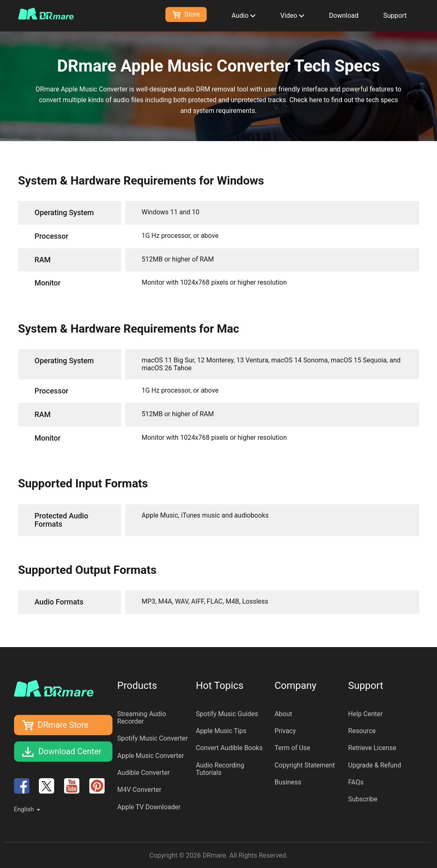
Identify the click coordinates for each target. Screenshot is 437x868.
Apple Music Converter (151, 756)
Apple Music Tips (221, 731)
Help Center (365, 714)
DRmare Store (63, 725)
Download (344, 16)
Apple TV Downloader (149, 807)
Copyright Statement (305, 765)
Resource (362, 731)
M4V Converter (140, 790)
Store (186, 14)
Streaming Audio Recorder (142, 718)
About (283, 714)
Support (395, 16)
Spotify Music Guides (227, 714)
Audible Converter (144, 773)
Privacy (285, 731)
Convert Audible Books (229, 748)
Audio (244, 16)
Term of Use (292, 748)
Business (288, 782)
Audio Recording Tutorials (220, 769)
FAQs (356, 782)
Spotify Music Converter (153, 738)
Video (292, 16)
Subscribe (363, 799)
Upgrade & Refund (375, 765)
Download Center (70, 751)
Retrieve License (372, 748)
